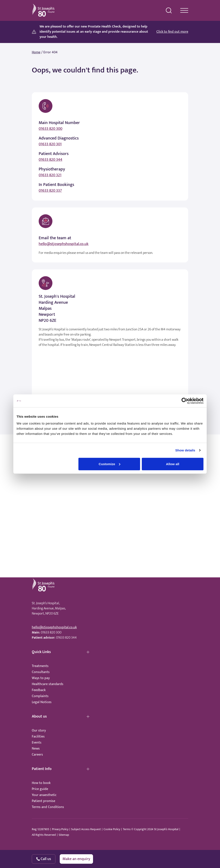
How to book (41, 783)
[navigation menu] (184, 10)
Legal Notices (42, 702)
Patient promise (44, 801)
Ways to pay (41, 678)
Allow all (173, 464)
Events (37, 743)
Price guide (40, 789)
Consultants (41, 672)
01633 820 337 (50, 191)
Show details (185, 450)
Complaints (40, 696)
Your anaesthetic (44, 795)
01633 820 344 (50, 160)
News (36, 749)
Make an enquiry (76, 859)
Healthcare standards (48, 684)
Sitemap (64, 835)
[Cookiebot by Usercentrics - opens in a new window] (185, 401)
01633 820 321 (50, 175)
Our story (39, 731)
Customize (109, 464)
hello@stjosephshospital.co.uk (64, 244)
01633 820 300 (50, 129)
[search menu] (169, 11)
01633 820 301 (50, 144)
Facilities (38, 737)
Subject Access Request (86, 829)
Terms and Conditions (48, 807)
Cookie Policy (112, 829)
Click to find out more (172, 32)
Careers (37, 755)
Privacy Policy (60, 829)
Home (36, 52)
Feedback (39, 690)
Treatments (40, 666)
